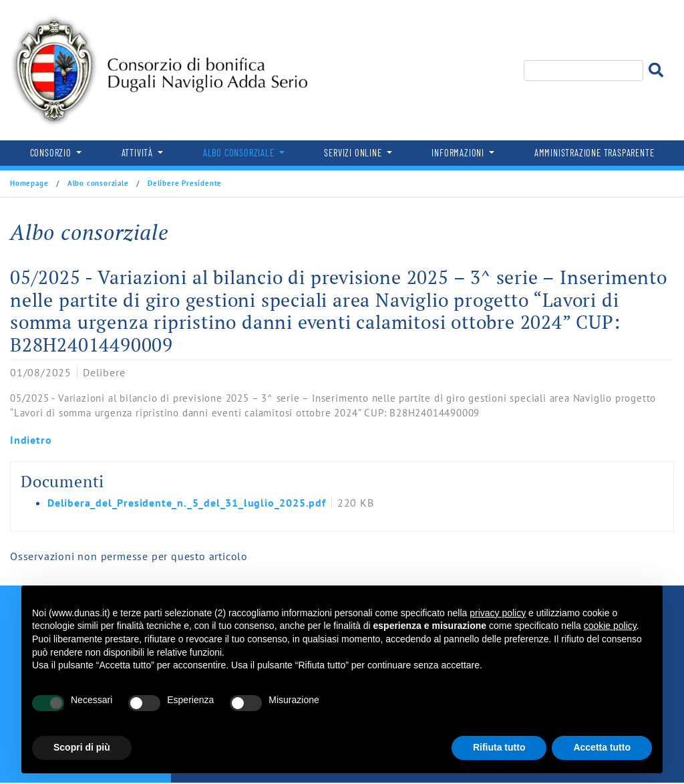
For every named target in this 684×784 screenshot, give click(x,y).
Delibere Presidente (183, 183)
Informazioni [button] (459, 153)
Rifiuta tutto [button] (499, 747)
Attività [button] (139, 153)
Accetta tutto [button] (602, 747)
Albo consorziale (98, 183)
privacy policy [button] (498, 613)
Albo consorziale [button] (240, 153)
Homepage (30, 183)
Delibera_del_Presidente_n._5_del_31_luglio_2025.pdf (187, 503)
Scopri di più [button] (82, 747)
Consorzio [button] (52, 153)
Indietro (31, 440)
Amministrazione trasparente (594, 153)
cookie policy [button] (610, 626)
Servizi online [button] (354, 153)
